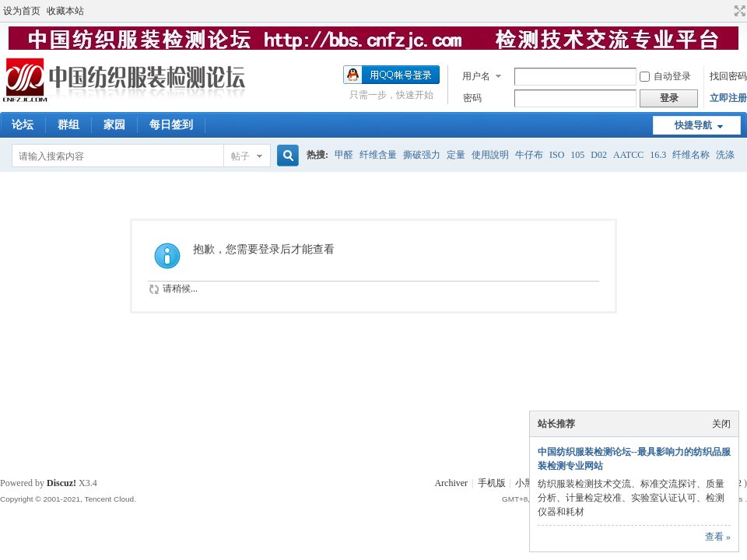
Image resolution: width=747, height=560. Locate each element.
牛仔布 (529, 155)
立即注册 (728, 98)
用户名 (476, 76)
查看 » (718, 537)
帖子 (240, 156)
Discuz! (61, 483)
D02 (599, 155)
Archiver (451, 483)
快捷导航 (693, 125)
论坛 (23, 125)
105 (577, 155)
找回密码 (728, 76)
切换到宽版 (738, 11)
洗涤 (725, 155)
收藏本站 (65, 11)
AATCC (628, 155)
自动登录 (665, 76)
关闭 (721, 424)
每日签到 (171, 125)
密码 (472, 98)
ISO (557, 155)
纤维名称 (691, 155)
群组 (68, 125)
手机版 (492, 483)
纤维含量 (378, 155)
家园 (114, 125)
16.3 (658, 155)
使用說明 (490, 155)
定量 (456, 155)
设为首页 (22, 11)
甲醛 (344, 155)
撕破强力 (422, 155)
